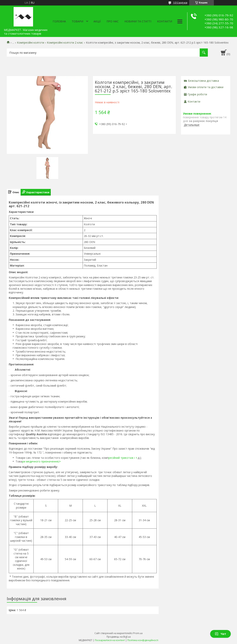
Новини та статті (138, 21)
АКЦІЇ (97, 21)
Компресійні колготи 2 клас (65, 43)
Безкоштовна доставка (203, 81)
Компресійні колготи (31, 43)
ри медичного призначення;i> (42, 461)
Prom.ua (138, 633)
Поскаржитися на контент (110, 640)
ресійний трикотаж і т (123, 458)
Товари (77, 21)
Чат (220, 634)
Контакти (165, 21)
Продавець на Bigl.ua (119, 637)
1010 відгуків (180, 3)
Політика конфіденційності (143, 640)
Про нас (113, 21)
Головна (59, 21)
